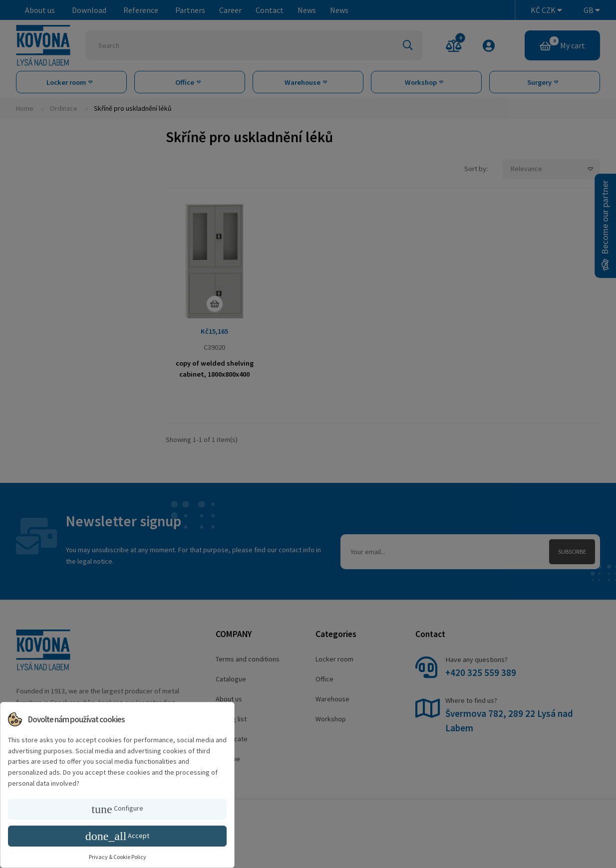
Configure (117, 809)
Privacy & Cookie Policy (118, 857)
